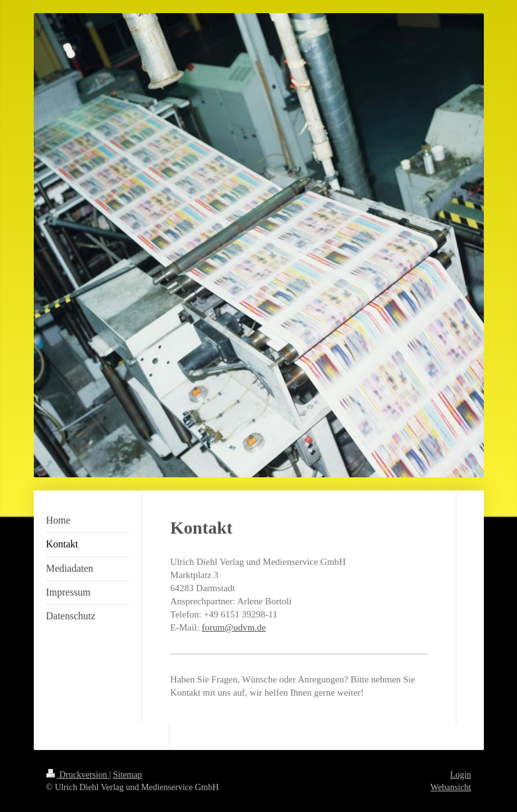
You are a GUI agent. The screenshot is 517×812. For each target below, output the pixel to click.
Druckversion (78, 775)
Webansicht (451, 787)
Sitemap (128, 775)
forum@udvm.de (234, 627)
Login (460, 775)
